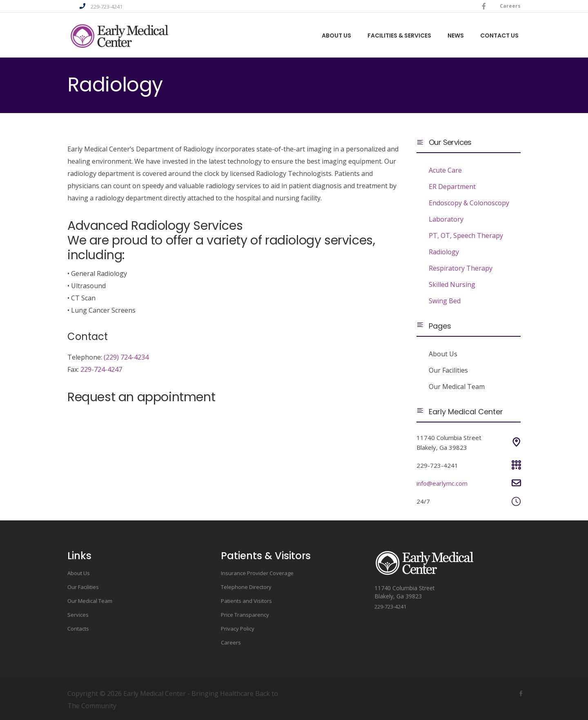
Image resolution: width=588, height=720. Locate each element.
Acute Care (445, 170)
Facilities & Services (399, 36)
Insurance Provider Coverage (257, 573)
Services (78, 615)
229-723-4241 (107, 7)
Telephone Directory (246, 587)
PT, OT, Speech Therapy (466, 236)
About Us (443, 354)
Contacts (78, 629)
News (456, 36)
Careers (510, 6)
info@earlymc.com (442, 483)
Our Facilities (448, 370)
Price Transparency (245, 615)
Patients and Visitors (246, 601)
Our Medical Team (457, 387)
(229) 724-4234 (126, 357)
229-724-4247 (101, 369)
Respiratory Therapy (461, 268)
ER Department (452, 187)
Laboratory (446, 219)
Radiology (444, 252)
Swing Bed (445, 301)
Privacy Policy (238, 629)
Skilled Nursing (452, 284)
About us (336, 36)
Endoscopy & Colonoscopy (469, 203)
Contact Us (499, 36)
